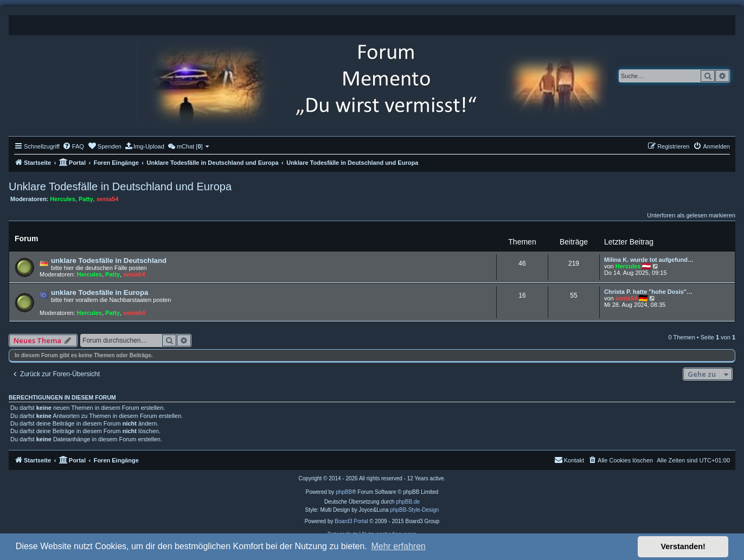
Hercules (62, 199)
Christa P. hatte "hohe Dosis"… (648, 292)
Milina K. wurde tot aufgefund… (649, 260)
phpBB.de (408, 502)
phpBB (344, 492)
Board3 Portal (351, 521)
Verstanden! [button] (683, 546)
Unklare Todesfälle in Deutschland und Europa (120, 186)
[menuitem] (73, 146)
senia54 (107, 199)
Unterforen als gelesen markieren (691, 215)
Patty (86, 199)
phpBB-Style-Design (414, 510)
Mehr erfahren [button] (398, 546)
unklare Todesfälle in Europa (100, 292)
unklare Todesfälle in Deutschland (109, 260)
